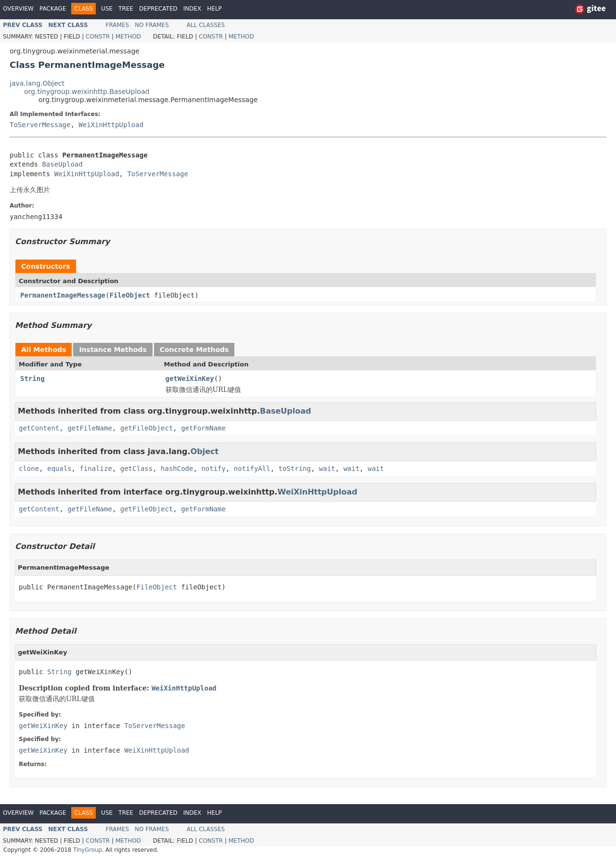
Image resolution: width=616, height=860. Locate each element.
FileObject (129, 295)
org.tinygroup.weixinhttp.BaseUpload (87, 91)
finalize (96, 469)
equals (59, 469)
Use (107, 9)
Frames (118, 25)
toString (295, 469)
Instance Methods (113, 350)
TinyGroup (88, 850)
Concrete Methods (194, 350)
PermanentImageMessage (63, 295)
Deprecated (158, 9)
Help (214, 9)
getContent (39, 428)
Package (53, 9)
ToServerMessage (40, 125)
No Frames (152, 25)
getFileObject (147, 428)
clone (29, 469)
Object (205, 451)
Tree (126, 9)
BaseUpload (62, 164)
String (32, 378)
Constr (98, 37)
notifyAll (252, 469)
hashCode (177, 469)
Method (128, 37)
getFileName (90, 428)
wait (327, 469)
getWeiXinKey (190, 378)
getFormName (203, 428)
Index (192, 9)
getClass (136, 469)
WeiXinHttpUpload (111, 125)
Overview (18, 9)
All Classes (206, 25)
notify (213, 469)
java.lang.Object (37, 83)
